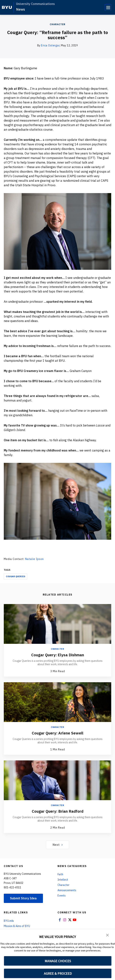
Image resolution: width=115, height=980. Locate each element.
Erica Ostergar (50, 45)
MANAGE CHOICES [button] (58, 961)
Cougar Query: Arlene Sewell (58, 733)
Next (58, 845)
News (21, 9)
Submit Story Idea (23, 898)
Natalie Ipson (34, 559)
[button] (107, 935)
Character (58, 24)
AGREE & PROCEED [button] (58, 973)
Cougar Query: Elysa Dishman (58, 655)
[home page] (7, 7)
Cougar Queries (16, 576)
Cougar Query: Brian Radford (58, 811)
